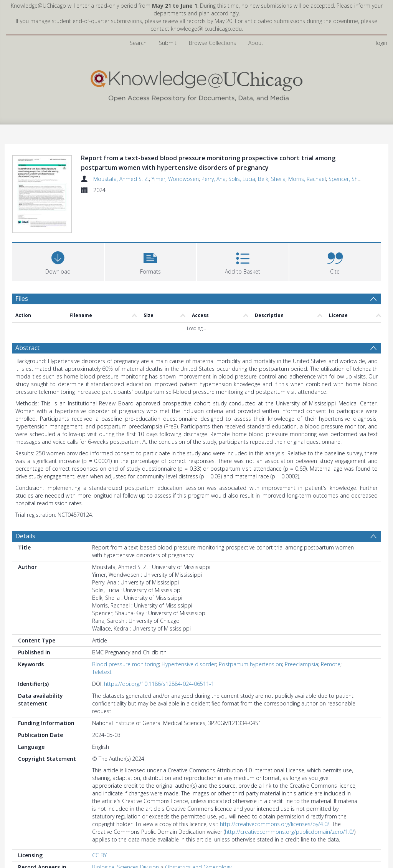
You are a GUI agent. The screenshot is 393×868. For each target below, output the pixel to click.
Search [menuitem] (138, 43)
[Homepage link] (196, 84)
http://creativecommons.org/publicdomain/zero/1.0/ (290, 832)
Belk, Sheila (272, 179)
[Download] (58, 261)
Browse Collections (212, 43)
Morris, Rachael (307, 179)
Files (22, 299)
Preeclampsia (301, 664)
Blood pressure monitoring (125, 664)
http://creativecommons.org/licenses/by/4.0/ (275, 824)
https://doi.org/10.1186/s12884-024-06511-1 (159, 684)
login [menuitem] (381, 43)
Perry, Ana (214, 179)
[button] (151, 261)
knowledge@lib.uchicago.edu (206, 29)
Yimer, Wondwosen (175, 179)
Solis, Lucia (242, 179)
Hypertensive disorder (189, 664)
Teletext (102, 672)
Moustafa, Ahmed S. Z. (121, 179)
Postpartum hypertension (250, 664)
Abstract (27, 348)
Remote (331, 664)
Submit (168, 43)
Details (25, 536)
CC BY (99, 855)
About (256, 43)
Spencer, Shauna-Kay (354, 179)
